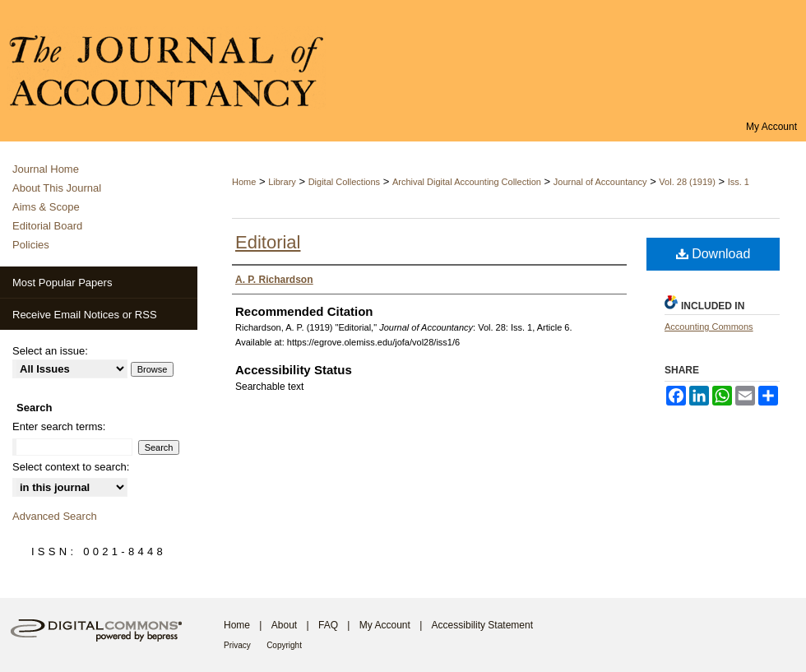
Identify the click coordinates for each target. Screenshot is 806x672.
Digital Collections (344, 182)
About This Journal (57, 188)
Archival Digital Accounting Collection (467, 182)
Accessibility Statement (482, 625)
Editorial (268, 242)
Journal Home (46, 169)
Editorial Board (47, 226)
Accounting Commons (709, 327)
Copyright (284, 645)
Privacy (237, 645)
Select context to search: (71, 467)
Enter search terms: (59, 426)
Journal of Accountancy (600, 182)
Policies (31, 245)
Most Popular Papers (62, 283)
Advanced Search (55, 516)
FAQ (328, 625)
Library (282, 182)
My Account (385, 625)
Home (244, 182)
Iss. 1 (739, 182)
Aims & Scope (46, 207)
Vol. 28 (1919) (687, 182)
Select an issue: (50, 351)
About (284, 625)
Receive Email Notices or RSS (85, 315)
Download (713, 254)
